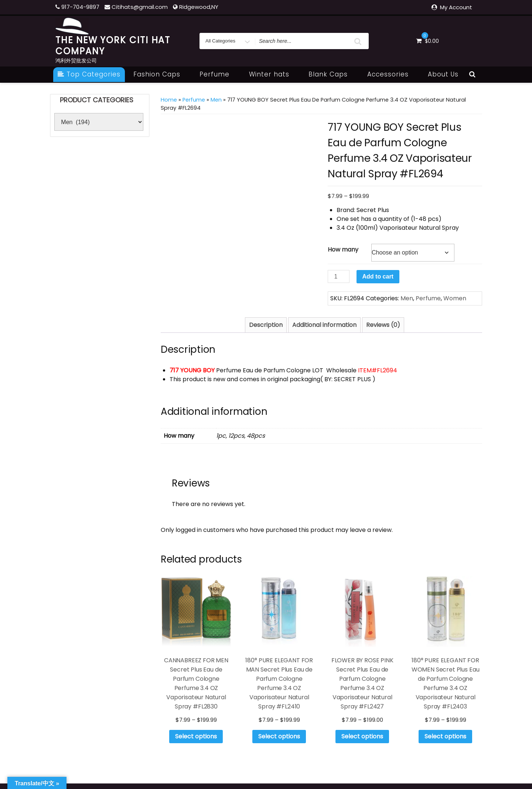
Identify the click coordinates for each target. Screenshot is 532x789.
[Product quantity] (338, 276)
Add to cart (378, 276)
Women (455, 298)
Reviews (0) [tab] (383, 325)
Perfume (219, 74)
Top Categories (89, 74)
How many (343, 250)
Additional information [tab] (324, 325)
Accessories (392, 74)
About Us (443, 74)
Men (216, 100)
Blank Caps (332, 74)
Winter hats (273, 74)
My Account (456, 7)
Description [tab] (266, 325)
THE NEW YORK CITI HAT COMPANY (113, 46)
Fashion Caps (161, 74)
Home (169, 100)
